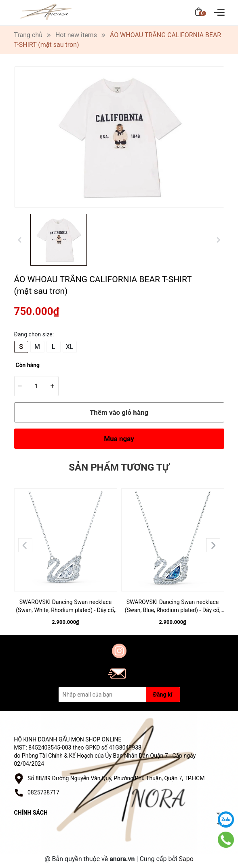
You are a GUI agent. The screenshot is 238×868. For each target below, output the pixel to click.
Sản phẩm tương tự (119, 467)
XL (70, 347)
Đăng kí (163, 695)
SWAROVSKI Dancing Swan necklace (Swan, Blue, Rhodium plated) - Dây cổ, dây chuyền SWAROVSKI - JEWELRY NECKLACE (172, 606)
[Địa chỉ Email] (119, 695)
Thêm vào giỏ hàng (119, 412)
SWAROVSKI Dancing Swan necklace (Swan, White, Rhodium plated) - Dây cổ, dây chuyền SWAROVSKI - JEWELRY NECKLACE (65, 606)
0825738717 (43, 792)
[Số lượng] (36, 386)
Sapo (186, 859)
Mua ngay (119, 439)
